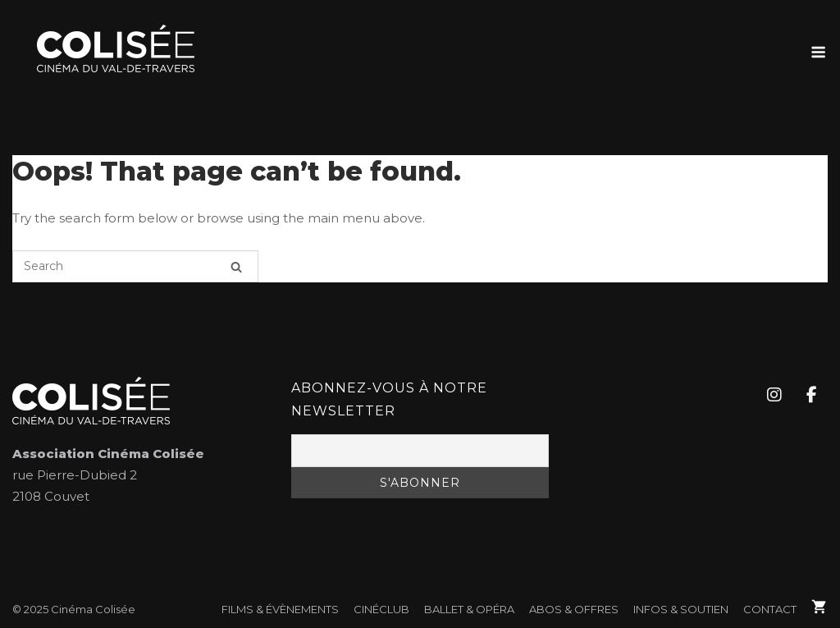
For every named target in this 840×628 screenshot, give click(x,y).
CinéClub (381, 609)
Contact (770, 609)
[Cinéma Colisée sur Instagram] (774, 395)
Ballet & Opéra (469, 609)
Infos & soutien (681, 609)
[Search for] (135, 266)
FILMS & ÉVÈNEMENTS (280, 609)
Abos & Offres (574, 609)
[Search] (236, 266)
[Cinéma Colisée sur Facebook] (811, 395)
